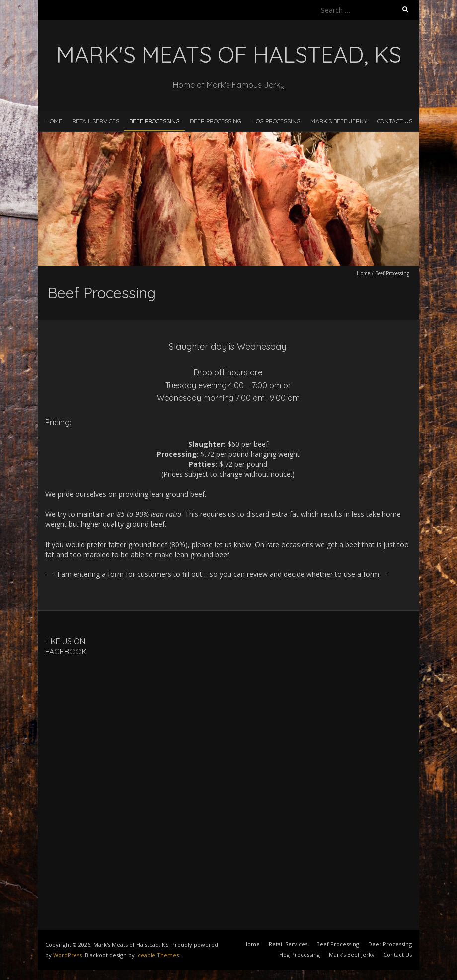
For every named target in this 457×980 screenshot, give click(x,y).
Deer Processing (216, 121)
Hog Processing (276, 121)
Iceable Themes (157, 955)
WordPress (68, 955)
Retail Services (96, 121)
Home (54, 121)
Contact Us (395, 121)
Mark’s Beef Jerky (339, 121)
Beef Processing (154, 121)
